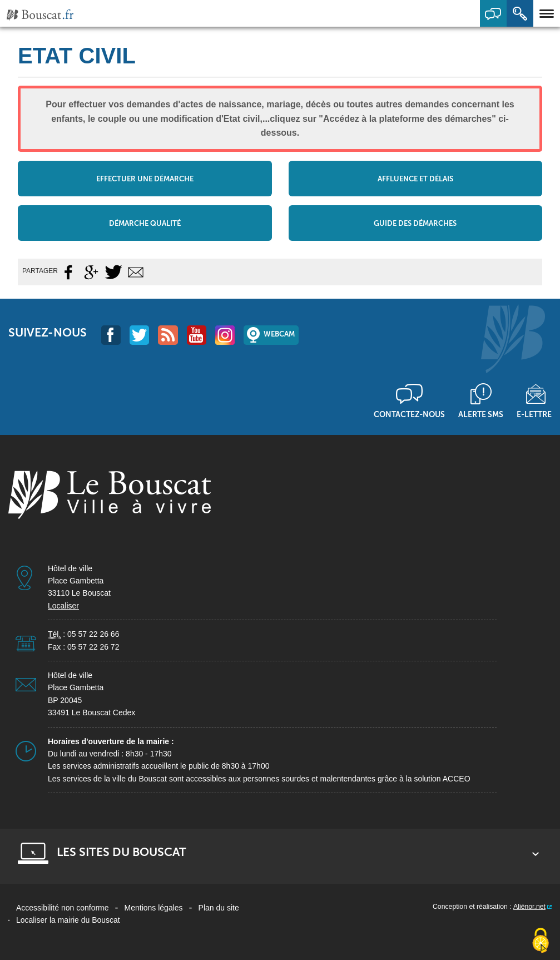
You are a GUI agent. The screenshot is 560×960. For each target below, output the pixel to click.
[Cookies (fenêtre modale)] (541, 941)
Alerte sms (481, 414)
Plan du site (219, 908)
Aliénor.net (529, 907)
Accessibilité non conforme (63, 908)
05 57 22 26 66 (93, 634)
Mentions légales (154, 908)
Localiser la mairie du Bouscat (68, 920)
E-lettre (534, 414)
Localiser (63, 606)
